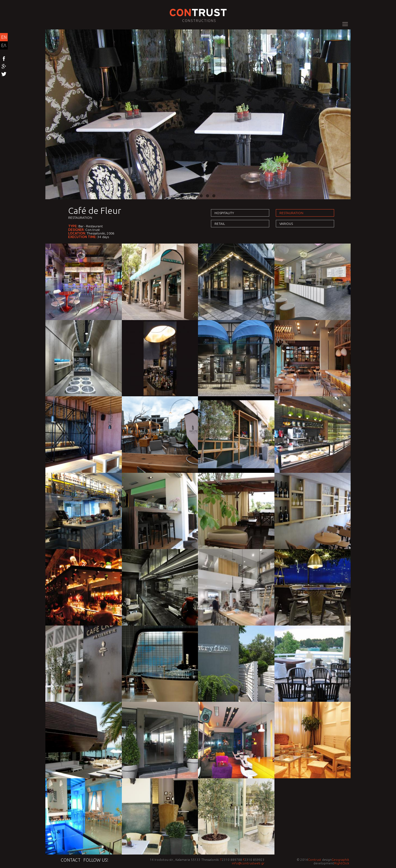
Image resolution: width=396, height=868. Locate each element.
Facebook (4, 59)
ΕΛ (4, 45)
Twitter (4, 74)
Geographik (340, 860)
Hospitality (224, 213)
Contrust (315, 860)
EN (4, 37)
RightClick (342, 863)
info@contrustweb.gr (248, 863)
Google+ (4, 67)
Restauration (80, 218)
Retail (220, 224)
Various (286, 224)
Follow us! (96, 860)
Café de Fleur (95, 211)
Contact (71, 860)
